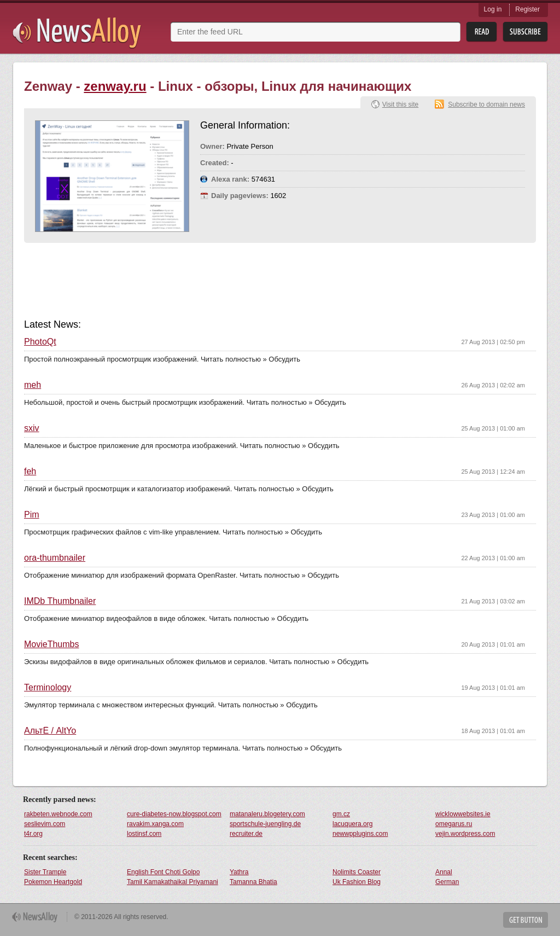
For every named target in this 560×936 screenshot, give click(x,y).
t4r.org (33, 834)
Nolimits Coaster (357, 872)
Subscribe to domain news (486, 104)
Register (527, 9)
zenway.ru (115, 86)
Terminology (48, 688)
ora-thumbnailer (55, 558)
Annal (444, 872)
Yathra (239, 872)
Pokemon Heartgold (53, 882)
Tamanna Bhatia (253, 882)
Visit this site (400, 104)
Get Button (526, 920)
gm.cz (341, 814)
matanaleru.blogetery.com (267, 814)
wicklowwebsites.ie (463, 814)
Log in (493, 9)
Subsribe (525, 32)
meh (33, 385)
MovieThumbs (51, 644)
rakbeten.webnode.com (58, 814)
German (447, 882)
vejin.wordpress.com (465, 834)
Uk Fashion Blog (357, 882)
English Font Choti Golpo (163, 872)
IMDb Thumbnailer (60, 601)
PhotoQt (40, 342)
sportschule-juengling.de (265, 824)
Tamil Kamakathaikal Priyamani (173, 882)
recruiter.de (246, 834)
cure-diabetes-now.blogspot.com (174, 814)
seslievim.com (45, 824)
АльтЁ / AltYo (50, 731)
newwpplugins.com (360, 834)
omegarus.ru (454, 824)
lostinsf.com (144, 834)
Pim (32, 515)
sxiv (32, 428)
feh (30, 472)
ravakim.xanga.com (155, 824)
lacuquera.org (352, 824)
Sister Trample (45, 872)
